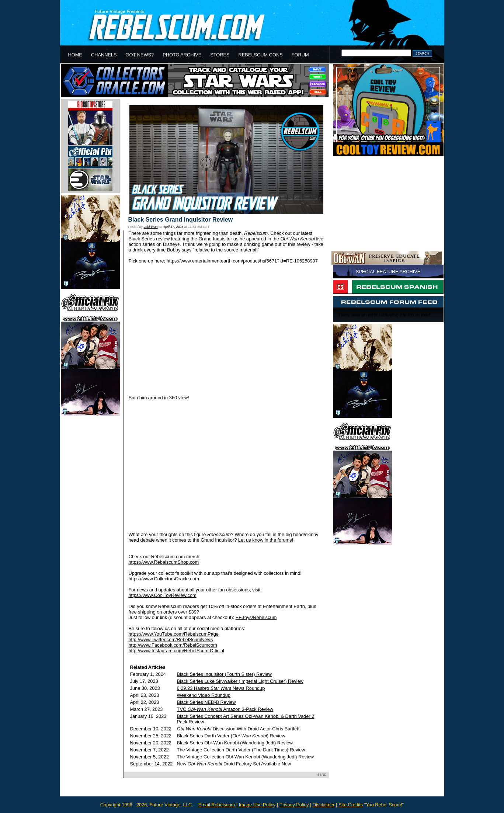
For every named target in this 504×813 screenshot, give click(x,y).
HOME (75, 55)
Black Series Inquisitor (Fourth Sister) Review (224, 674)
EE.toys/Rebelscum (256, 617)
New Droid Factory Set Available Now (234, 764)
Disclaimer (324, 805)
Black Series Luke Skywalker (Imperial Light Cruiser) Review (240, 681)
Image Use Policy (257, 805)
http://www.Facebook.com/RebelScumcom (173, 645)
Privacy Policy (294, 805)
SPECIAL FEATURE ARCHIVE (388, 272)
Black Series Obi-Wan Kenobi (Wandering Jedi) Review (235, 743)
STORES (220, 55)
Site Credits (351, 805)
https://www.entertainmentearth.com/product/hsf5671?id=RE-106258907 (242, 261)
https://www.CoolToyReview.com (163, 595)
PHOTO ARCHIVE (182, 55)
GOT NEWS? (140, 55)
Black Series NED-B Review (206, 702)
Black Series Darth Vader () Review (231, 736)
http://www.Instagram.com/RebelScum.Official (176, 651)
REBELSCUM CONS (261, 55)
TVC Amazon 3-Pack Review (225, 709)
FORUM (300, 55)
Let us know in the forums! (266, 540)
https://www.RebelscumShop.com (164, 562)
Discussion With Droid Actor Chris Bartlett (238, 729)
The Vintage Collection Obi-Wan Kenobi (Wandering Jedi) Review (246, 757)
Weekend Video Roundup (204, 695)
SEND (322, 775)
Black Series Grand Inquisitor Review (181, 220)
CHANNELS (104, 55)
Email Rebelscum (217, 805)
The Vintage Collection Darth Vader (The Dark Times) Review (241, 750)
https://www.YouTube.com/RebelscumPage (174, 634)
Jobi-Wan (151, 227)
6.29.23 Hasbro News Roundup (221, 688)
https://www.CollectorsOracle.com (164, 579)
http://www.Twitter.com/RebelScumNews (171, 640)
